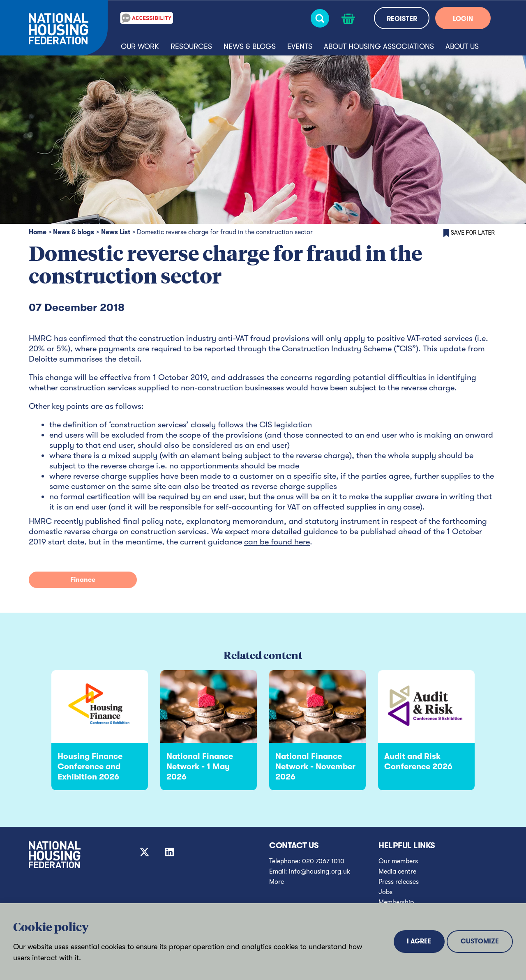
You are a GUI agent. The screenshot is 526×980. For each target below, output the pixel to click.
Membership (396, 902)
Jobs (385, 892)
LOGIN (463, 19)
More (277, 882)
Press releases (399, 882)
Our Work (140, 46)
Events (300, 46)
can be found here (277, 542)
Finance (83, 580)
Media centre (397, 872)
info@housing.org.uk (320, 872)
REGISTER (402, 19)
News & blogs (250, 46)
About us (462, 46)
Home (38, 232)
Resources (191, 46)
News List (116, 232)
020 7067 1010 (323, 861)
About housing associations (379, 46)
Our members (398, 861)
